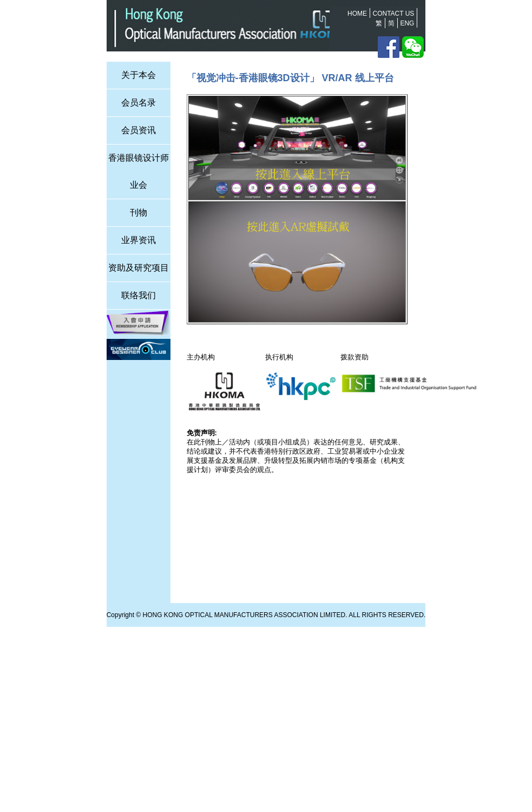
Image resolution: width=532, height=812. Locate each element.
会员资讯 (139, 130)
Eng (407, 23)
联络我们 (139, 295)
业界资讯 (139, 240)
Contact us (393, 14)
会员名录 (139, 103)
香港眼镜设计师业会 (139, 171)
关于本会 (139, 75)
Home (357, 14)
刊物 (139, 212)
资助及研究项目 (139, 268)
